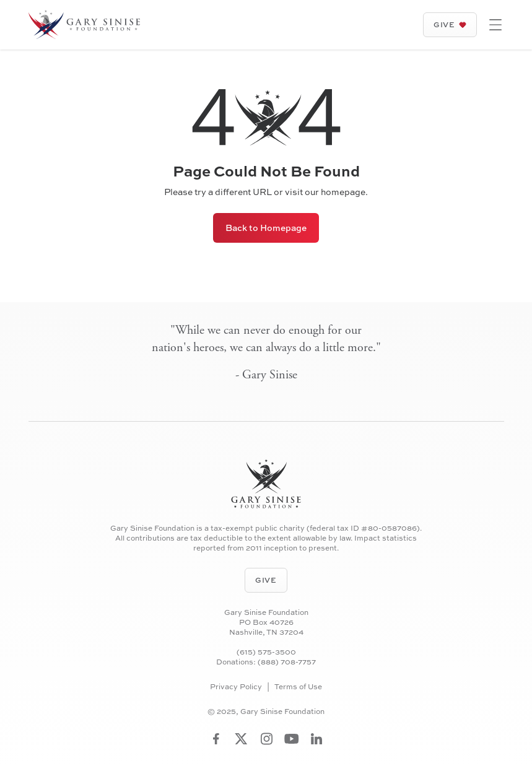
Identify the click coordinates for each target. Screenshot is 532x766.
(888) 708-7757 (287, 662)
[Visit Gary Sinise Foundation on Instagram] (267, 739)
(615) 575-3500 (266, 652)
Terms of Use (298, 687)
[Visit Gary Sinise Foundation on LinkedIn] (316, 739)
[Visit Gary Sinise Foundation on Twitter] (241, 739)
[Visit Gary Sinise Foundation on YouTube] (292, 739)
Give (450, 24)
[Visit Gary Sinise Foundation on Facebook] (216, 739)
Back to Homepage (266, 228)
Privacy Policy (236, 687)
